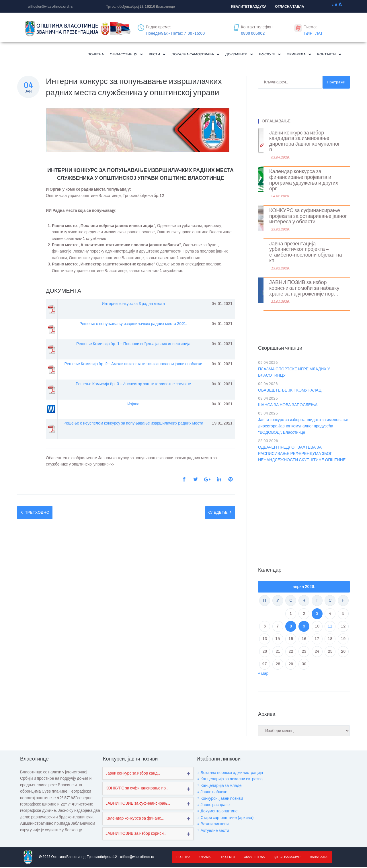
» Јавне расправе (213, 806)
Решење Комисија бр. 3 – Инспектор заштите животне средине (133, 385)
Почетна (62, 55)
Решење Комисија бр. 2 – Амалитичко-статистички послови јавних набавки (133, 365)
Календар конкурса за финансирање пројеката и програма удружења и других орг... (304, 181)
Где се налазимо (285, 858)
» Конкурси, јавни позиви (220, 800)
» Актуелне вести (213, 832)
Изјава (133, 405)
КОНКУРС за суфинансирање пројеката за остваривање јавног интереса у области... (308, 217)
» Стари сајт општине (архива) (225, 819)
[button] (97, 55)
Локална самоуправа (175, 55)
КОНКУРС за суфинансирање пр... (137, 789)
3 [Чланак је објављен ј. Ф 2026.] (317, 615)
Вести (132, 55)
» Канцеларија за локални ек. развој (230, 780)
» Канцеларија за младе (219, 787)
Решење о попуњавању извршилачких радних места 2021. (133, 325)
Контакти (327, 55)
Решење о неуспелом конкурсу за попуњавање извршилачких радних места (133, 424)
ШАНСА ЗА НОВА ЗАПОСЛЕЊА (288, 406)
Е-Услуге (260, 55)
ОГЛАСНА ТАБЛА (289, 7)
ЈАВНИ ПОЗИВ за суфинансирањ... (138, 805)
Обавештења (252, 858)
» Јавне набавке (212, 793)
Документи (226, 55)
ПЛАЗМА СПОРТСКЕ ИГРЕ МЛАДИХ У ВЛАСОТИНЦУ (294, 373)
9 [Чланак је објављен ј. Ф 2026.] (304, 627)
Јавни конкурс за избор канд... (133, 774)
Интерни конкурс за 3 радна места (133, 305)
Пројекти (226, 858)
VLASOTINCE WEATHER (304, 512)
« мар (263, 675)
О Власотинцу (97, 55)
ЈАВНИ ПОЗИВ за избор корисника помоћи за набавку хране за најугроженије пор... (304, 289)
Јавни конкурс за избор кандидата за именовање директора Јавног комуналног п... (304, 142)
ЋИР (308, 33)
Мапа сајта (315, 858)
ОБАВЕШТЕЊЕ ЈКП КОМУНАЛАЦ (290, 391)
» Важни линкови (213, 825)
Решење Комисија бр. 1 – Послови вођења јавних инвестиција (133, 345)
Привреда (293, 55)
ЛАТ (319, 33)
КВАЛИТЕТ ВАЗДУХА (249, 7)
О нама (204, 858)
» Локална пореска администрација (230, 774)
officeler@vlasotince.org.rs (50, 7)
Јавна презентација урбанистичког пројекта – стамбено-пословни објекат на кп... (306, 253)
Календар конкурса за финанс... (135, 819)
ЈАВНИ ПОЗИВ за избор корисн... (136, 835)
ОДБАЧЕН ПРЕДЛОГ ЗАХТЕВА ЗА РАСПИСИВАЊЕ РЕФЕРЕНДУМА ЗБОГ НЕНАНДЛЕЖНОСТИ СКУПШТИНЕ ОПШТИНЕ (302, 455)
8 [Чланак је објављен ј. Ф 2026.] (291, 627)
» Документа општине (217, 812)
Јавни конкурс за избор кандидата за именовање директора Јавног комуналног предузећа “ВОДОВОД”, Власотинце (303, 427)
